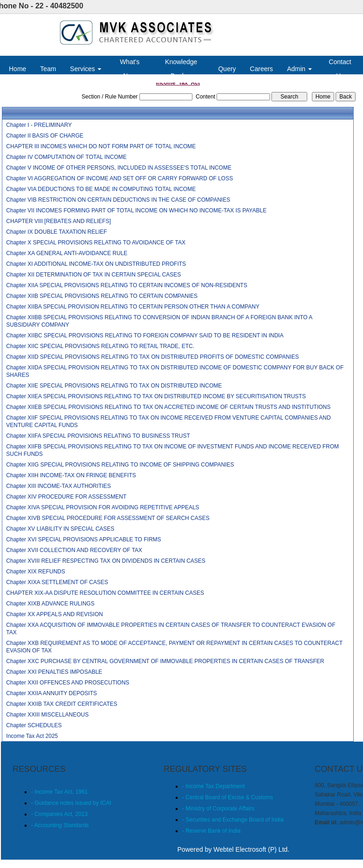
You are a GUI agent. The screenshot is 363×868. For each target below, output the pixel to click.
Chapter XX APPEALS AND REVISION (54, 614)
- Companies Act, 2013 (59, 814)
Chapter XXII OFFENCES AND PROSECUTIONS (68, 683)
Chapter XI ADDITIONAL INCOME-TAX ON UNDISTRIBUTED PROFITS (96, 264)
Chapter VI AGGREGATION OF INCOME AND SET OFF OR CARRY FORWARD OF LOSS (119, 178)
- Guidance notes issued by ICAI (71, 803)
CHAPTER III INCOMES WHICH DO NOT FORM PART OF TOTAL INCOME (101, 146)
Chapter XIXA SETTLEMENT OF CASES (57, 582)
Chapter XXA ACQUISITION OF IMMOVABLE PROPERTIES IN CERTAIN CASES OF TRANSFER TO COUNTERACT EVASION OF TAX (171, 629)
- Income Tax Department (214, 786)
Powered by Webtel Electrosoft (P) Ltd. (234, 849)
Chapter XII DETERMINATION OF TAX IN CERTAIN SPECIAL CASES (93, 275)
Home (17, 69)
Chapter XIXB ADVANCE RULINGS (50, 604)
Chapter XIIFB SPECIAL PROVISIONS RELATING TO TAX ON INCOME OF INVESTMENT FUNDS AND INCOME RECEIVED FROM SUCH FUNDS (172, 450)
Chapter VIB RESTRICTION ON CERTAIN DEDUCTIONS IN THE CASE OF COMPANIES (118, 200)
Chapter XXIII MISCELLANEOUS (47, 715)
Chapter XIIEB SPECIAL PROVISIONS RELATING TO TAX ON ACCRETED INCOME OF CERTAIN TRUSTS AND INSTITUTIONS (168, 407)
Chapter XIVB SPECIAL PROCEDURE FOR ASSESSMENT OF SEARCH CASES (108, 518)
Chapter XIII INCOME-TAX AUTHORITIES (58, 486)
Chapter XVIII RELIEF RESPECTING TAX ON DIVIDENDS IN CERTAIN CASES (106, 561)
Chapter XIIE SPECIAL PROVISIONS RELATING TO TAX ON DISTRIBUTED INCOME (114, 386)
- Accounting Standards (60, 825)
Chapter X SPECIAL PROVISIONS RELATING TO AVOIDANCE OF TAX (96, 243)
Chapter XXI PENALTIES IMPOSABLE (54, 672)
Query (227, 69)
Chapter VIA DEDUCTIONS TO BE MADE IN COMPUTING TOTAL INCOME (101, 189)
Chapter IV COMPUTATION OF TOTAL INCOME (66, 157)
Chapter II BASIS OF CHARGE (45, 136)
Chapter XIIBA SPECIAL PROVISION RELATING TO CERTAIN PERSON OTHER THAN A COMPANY (133, 307)
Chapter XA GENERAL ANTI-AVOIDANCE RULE (67, 253)
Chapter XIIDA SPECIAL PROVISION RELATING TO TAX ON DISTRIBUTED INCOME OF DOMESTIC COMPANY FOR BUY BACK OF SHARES (175, 371)
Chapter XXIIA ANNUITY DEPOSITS (51, 693)
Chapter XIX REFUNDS (36, 572)
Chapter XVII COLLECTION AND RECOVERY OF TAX (74, 550)
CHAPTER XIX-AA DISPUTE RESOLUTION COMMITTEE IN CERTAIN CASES (105, 593)
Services (86, 69)
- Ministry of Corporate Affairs (218, 809)
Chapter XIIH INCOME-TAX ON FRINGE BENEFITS (71, 475)
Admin (299, 69)
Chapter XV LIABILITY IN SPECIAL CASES (60, 529)
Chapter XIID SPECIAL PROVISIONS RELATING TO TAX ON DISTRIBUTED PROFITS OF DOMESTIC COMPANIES (152, 357)
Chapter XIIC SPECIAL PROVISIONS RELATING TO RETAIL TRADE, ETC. (100, 346)
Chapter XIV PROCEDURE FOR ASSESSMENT (66, 497)
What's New (130, 69)
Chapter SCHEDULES (34, 725)
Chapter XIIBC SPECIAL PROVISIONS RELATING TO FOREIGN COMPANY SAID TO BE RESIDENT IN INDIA (145, 335)
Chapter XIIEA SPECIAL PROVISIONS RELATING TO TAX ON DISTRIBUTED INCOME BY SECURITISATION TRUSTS (156, 396)
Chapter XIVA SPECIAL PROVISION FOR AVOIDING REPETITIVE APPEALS (102, 507)
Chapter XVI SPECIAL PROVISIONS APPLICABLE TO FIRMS (83, 539)
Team (48, 69)
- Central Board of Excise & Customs (228, 797)
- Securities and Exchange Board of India (233, 820)
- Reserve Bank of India (211, 831)
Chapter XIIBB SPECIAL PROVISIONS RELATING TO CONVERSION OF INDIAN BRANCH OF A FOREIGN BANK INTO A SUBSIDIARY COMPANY (159, 321)
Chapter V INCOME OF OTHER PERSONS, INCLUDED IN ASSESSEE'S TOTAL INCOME (119, 168)
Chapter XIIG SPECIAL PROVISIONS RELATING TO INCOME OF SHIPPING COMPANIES (120, 465)
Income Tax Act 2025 (32, 736)
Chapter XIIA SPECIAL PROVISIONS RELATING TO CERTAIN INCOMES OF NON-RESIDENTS (127, 285)
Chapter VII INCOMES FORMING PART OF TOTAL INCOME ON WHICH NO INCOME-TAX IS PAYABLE (136, 210)
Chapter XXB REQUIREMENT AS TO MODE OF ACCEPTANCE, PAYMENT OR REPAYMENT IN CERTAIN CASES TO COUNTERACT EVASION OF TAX (174, 647)
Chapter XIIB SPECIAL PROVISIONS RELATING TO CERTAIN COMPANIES (102, 296)
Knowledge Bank (181, 69)
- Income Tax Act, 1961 (59, 792)
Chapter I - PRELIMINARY (39, 125)
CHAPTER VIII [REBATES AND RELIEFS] (58, 221)
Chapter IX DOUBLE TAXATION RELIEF (56, 232)
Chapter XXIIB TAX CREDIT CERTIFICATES (62, 704)
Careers (262, 69)
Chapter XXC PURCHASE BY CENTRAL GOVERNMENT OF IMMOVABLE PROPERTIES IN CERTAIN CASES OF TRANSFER (165, 661)
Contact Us (340, 69)
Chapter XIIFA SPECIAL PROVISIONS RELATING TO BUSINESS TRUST (98, 436)
